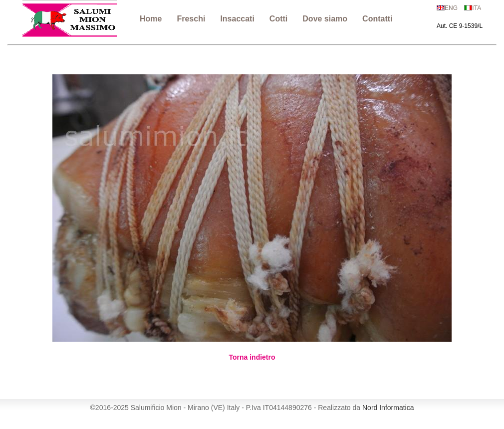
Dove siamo (325, 19)
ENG (451, 8)
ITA (477, 8)
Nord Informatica (388, 408)
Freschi (191, 19)
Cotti (278, 19)
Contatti (377, 19)
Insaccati (237, 19)
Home (151, 19)
